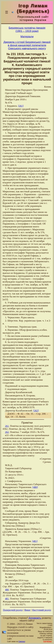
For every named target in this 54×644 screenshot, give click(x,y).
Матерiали (27, 36)
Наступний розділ (42, 610)
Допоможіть (35, 618)
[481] (35, 541)
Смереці (22, 642)
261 (7, 426)
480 (7, 590)
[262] (36, 411)
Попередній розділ (13, 610)
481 (7, 599)
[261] (21, 106)
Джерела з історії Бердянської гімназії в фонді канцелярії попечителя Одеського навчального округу (27, 45)
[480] (35, 487)
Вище (27, 610)
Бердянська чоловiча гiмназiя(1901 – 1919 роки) (27, 29)
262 (7, 432)
